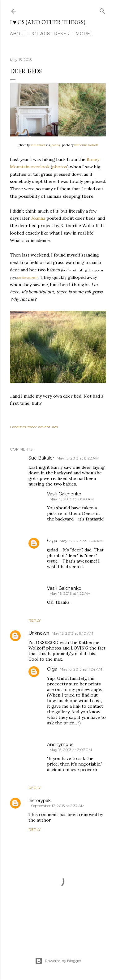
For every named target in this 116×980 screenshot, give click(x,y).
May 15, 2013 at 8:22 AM (78, 458)
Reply (34, 620)
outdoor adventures (40, 427)
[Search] (102, 10)
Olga (52, 541)
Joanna (38, 218)
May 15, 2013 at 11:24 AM (81, 669)
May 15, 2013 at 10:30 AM (72, 499)
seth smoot (38, 145)
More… (84, 34)
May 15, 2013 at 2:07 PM (71, 750)
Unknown (39, 633)
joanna (55, 145)
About (18, 34)
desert (63, 34)
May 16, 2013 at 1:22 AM (70, 593)
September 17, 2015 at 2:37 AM (58, 806)
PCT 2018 (40, 34)
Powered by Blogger (58, 961)
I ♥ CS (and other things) (48, 22)
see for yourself (28, 278)
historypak (40, 801)
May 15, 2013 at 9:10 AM (72, 633)
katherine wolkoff (86, 145)
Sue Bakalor (41, 458)
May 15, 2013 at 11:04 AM (81, 541)
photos (60, 167)
